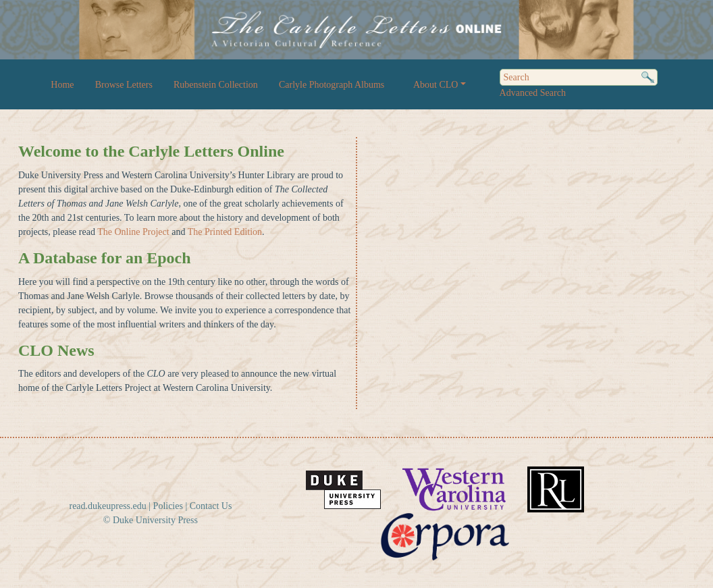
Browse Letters (124, 85)
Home (62, 85)
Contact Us (211, 506)
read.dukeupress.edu (107, 506)
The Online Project (133, 232)
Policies (168, 506)
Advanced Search (533, 93)
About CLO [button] (436, 85)
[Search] (579, 77)
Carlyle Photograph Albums (332, 85)
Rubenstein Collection (216, 85)
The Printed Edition (225, 232)
